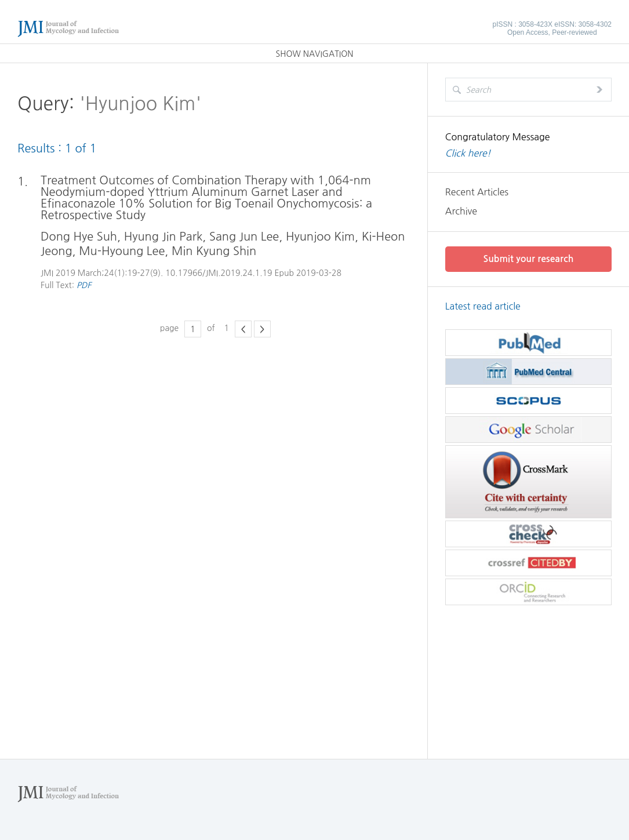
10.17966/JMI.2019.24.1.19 (219, 273)
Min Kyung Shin (214, 251)
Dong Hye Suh (79, 237)
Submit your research (528, 259)
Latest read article (483, 306)
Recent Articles (477, 192)
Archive (461, 211)
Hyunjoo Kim (320, 237)
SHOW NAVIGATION (315, 54)
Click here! (468, 153)
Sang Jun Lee (244, 237)
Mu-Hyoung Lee (122, 251)
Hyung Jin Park (163, 237)
